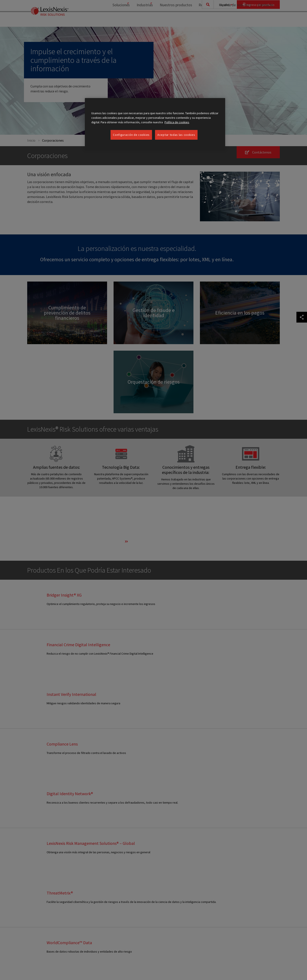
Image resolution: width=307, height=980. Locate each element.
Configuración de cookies (131, 135)
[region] (155, 124)
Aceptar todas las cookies (176, 135)
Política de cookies (177, 122)
